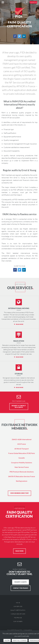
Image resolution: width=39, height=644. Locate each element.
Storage (19, 374)
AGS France (22, 444)
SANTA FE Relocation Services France (22, 476)
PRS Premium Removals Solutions (22, 472)
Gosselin (22, 458)
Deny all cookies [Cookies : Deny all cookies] (20, 640)
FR (24, 2)
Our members (18, 621)
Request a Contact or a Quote (19, 406)
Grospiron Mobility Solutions (22, 463)
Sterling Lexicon (22, 481)
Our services (18, 606)
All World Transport (22, 449)
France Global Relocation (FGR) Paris (22, 453)
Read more (19, 551)
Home (18, 603)
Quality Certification (18, 610)
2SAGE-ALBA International (22, 439)
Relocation (19, 341)
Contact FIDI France (21, 588)
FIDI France (18, 618)
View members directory (19, 493)
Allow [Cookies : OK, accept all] (7, 640)
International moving (19, 308)
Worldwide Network (18, 614)
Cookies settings (28, 630)
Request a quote (21, 582)
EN (27, 2)
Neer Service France (22, 467)
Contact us (33, 2)
